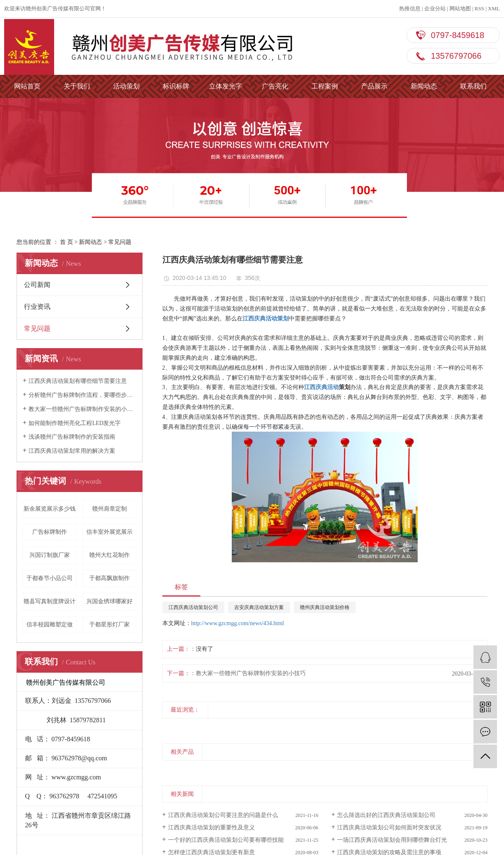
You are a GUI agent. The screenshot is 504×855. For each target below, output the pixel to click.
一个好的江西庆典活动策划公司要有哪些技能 (226, 840)
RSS (479, 8)
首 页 (67, 242)
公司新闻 (37, 285)
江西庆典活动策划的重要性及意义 (212, 828)
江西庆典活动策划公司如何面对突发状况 (389, 828)
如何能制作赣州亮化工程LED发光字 (75, 423)
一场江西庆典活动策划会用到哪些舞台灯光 (392, 840)
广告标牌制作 (50, 532)
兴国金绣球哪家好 (109, 601)
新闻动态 (424, 86)
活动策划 (126, 86)
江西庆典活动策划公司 (193, 607)
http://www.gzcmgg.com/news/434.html (238, 623)
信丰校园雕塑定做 (50, 625)
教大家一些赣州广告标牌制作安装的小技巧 (82, 409)
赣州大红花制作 (109, 555)
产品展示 (374, 86)
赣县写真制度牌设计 (50, 601)
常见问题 (120, 242)
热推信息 (410, 8)
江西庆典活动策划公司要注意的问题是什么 (223, 815)
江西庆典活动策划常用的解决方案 (72, 451)
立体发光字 (226, 86)
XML (494, 8)
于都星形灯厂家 (109, 625)
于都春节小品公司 (50, 578)
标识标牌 (176, 86)
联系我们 (473, 86)
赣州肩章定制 (109, 509)
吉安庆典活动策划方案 (259, 607)
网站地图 (460, 8)
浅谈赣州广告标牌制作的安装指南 (72, 437)
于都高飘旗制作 (109, 578)
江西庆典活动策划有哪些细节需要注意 (78, 381)
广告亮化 (275, 86)
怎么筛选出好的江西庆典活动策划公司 (386, 815)
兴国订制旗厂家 (50, 555)
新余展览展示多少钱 (50, 509)
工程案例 (325, 86)
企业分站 (435, 8)
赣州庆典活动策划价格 (325, 607)
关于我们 (77, 86)
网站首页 (27, 86)
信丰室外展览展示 (109, 532)
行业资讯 (37, 307)
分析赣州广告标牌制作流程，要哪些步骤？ (82, 395)
